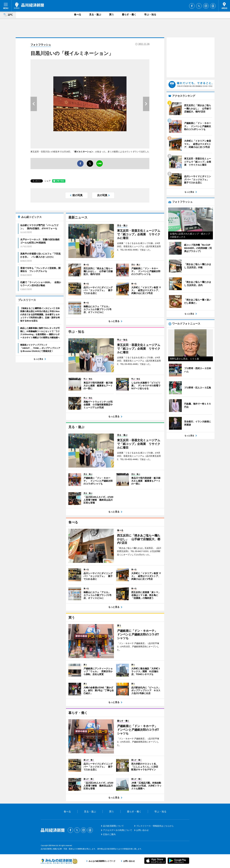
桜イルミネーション (84, 152)
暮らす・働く (129, 14)
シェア (48, 181)
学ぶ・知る (150, 14)
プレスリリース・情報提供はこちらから (155, 826)
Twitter (199, 6)
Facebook (192, 6)
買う (111, 14)
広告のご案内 (109, 834)
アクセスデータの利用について (118, 830)
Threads (213, 6)
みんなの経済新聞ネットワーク (59, 861)
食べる (78, 14)
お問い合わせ (142, 830)
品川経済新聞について (113, 826)
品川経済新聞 (29, 6)
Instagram (206, 6)
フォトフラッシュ (41, 45)
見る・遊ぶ (95, 14)
